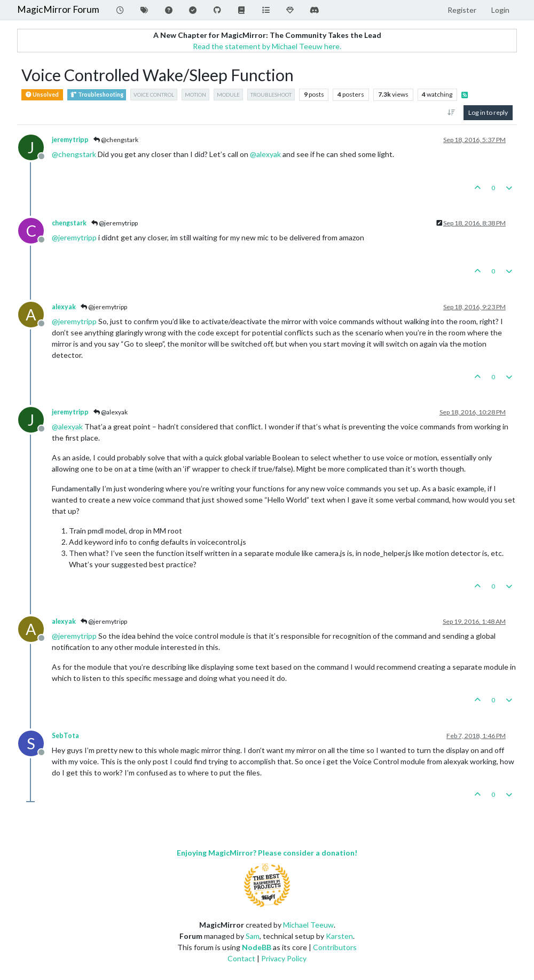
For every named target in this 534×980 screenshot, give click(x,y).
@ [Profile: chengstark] (74, 154)
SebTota (65, 736)
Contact (241, 958)
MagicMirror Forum (58, 9)
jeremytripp (70, 140)
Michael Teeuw (308, 925)
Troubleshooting (97, 95)
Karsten (339, 936)
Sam (253, 936)
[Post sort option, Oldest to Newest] (451, 113)
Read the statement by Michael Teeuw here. (267, 46)
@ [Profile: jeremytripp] (74, 237)
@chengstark (116, 140)
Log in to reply (488, 112)
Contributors (335, 947)
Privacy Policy (284, 958)
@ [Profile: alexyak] (265, 154)
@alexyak (111, 412)
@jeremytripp (115, 223)
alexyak (64, 307)
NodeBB (257, 947)
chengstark (69, 223)
